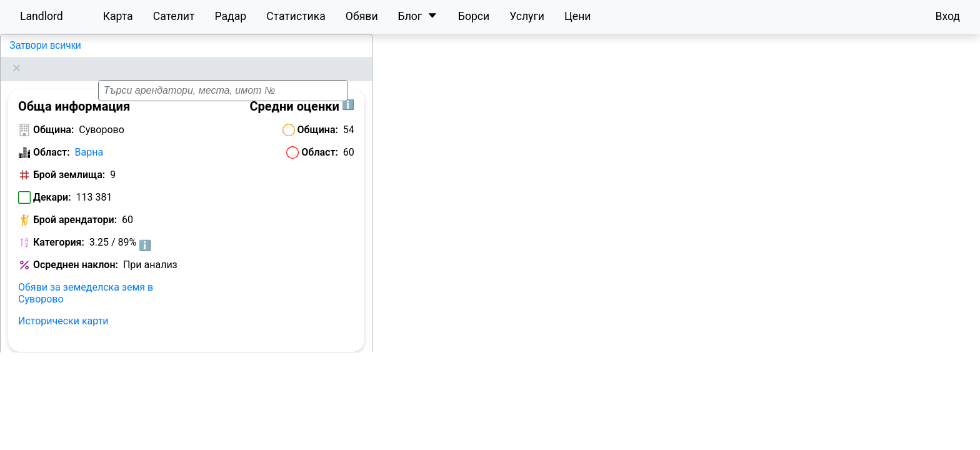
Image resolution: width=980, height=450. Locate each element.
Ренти (240, 367)
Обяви (362, 16)
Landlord (42, 16)
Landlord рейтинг (55, 390)
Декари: (52, 182)
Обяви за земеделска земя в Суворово (86, 277)
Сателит (174, 16)
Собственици (296, 367)
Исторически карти (63, 305)
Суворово (31, 45)
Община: (53, 114)
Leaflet (962, 443)
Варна (89, 137)
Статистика (296, 16)
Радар (230, 16)
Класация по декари (133, 367)
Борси (474, 16)
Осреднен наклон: (76, 249)
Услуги (527, 16)
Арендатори (46, 367)
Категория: (59, 227)
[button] (689, 236)
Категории (128, 390)
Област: (52, 137)
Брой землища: (69, 159)
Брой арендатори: (75, 204)
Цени (578, 16)
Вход (947, 16)
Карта (118, 16)
